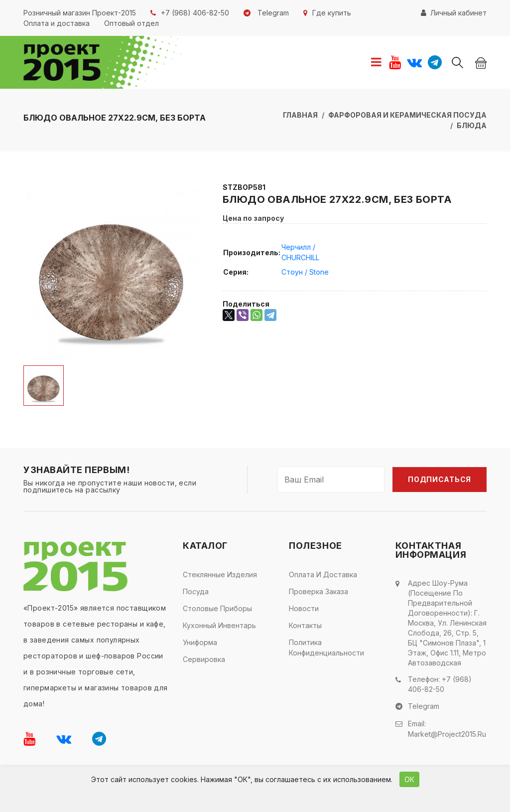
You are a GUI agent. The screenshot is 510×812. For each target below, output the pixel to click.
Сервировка (204, 659)
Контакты (305, 625)
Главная (300, 115)
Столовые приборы (217, 608)
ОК (409, 779)
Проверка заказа (319, 591)
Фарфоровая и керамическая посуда (407, 115)
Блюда (472, 125)
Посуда (196, 591)
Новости (304, 608)
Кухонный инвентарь (219, 625)
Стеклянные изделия (220, 574)
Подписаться (440, 479)
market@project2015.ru (447, 732)
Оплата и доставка (323, 574)
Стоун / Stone (305, 272)
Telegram (424, 706)
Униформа (200, 642)
